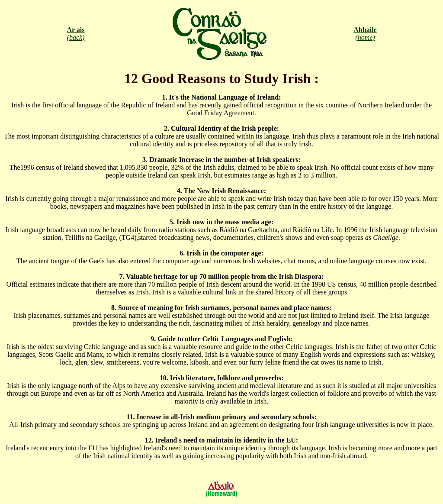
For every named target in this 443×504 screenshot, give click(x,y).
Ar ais (75, 30)
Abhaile (365, 30)
